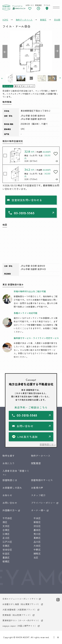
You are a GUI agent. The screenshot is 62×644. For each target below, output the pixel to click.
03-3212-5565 (24, 213)
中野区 (37, 550)
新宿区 (37, 522)
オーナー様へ (38, 510)
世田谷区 (7, 550)
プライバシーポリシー (43, 503)
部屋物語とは (10, 480)
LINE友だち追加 (27, 437)
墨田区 (37, 530)
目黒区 (6, 546)
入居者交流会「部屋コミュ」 (16, 472)
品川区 (37, 542)
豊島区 (6, 557)
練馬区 (37, 554)
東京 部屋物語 (6, 7)
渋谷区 (37, 526)
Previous (5, 51)
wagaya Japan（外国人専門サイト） (20, 626)
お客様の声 (37, 488)
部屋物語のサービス (42, 480)
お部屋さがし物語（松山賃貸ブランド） (21, 604)
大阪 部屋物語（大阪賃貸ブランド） (19, 609)
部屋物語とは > (48, 444)
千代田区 (7, 518)
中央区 (37, 518)
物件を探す (9, 456)
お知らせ (7, 495)
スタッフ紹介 (38, 495)
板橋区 (6, 561)
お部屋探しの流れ (12, 488)
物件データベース (41, 456)
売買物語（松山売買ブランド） (17, 615)
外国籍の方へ (10, 510)
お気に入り (9, 463)
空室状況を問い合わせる (27, 200)
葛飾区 (37, 538)
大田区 (37, 546)
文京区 (6, 526)
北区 (36, 557)
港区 (5, 522)
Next (57, 51)
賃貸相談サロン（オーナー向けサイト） (21, 620)
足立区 (6, 538)
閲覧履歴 (36, 463)
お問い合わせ (25, 426)
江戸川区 (7, 542)
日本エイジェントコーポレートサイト (20, 599)
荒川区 (37, 534)
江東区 (6, 534)
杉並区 (6, 554)
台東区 (6, 530)
